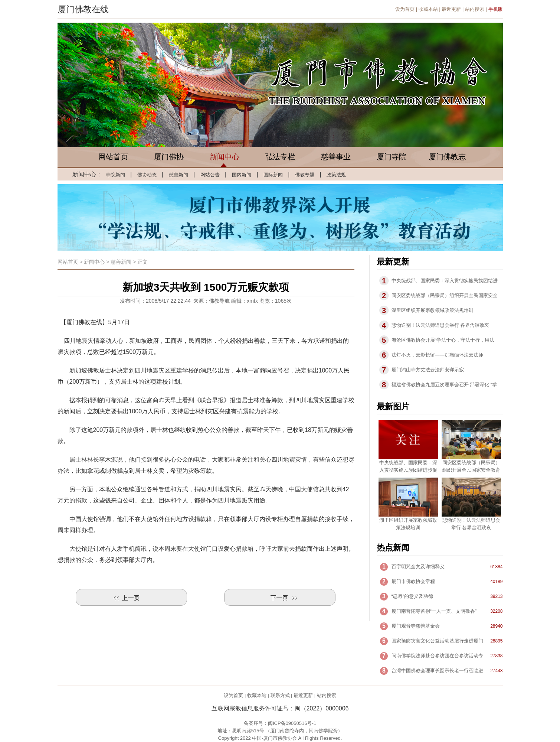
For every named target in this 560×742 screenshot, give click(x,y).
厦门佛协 (169, 157)
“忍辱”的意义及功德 (412, 596)
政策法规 (336, 175)
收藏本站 (428, 9)
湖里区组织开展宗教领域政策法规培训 (433, 310)
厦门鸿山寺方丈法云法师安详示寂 (428, 370)
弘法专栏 (280, 157)
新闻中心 (225, 157)
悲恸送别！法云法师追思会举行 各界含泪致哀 (441, 325)
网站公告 (210, 175)
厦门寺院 (392, 157)
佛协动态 (147, 175)
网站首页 (113, 157)
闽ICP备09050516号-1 (292, 723)
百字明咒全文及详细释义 (418, 567)
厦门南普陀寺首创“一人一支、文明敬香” (434, 611)
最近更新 (451, 9)
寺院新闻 (115, 175)
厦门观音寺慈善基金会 (416, 626)
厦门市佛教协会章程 (413, 581)
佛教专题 (305, 175)
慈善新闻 (179, 175)
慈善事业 (336, 157)
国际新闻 (273, 175)
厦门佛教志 (447, 157)
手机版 (496, 9)
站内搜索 (475, 9)
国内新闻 (242, 175)
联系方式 (280, 695)
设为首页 (405, 9)
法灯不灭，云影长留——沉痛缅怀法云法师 (437, 355)
